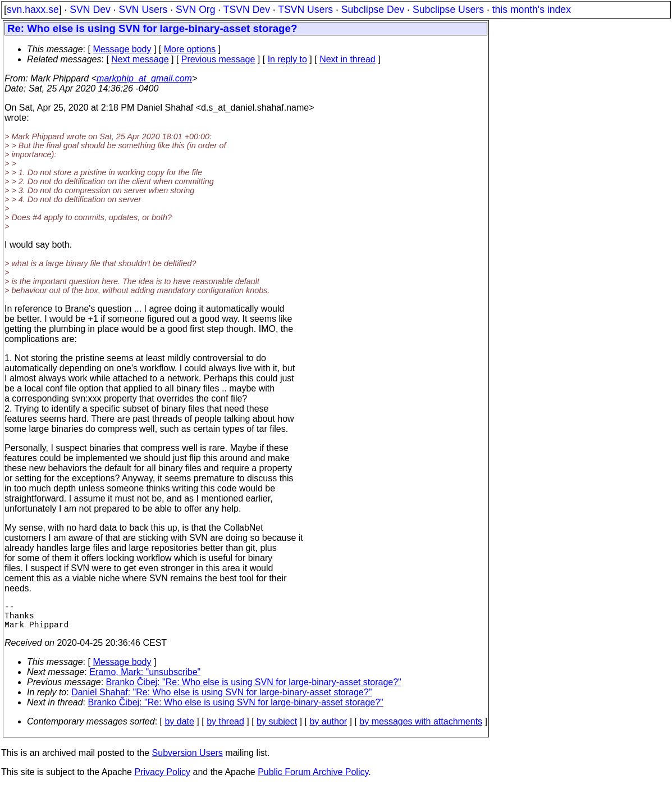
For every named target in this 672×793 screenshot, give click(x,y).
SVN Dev (90, 10)
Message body (122, 49)
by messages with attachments (421, 728)
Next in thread (348, 59)
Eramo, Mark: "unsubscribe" (145, 679)
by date (179, 728)
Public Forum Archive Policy (313, 779)
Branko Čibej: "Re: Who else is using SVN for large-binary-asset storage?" (254, 689)
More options (190, 49)
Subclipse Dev (373, 10)
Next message (140, 59)
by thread (225, 728)
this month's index (532, 10)
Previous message (218, 59)
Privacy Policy (162, 779)
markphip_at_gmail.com (144, 78)
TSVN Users (305, 10)
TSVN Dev (247, 10)
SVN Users (143, 10)
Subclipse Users (448, 10)
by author (328, 728)
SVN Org (195, 10)
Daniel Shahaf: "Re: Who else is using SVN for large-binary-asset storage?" (221, 699)
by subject (277, 728)
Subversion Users (188, 760)
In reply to (287, 59)
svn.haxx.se (33, 10)
